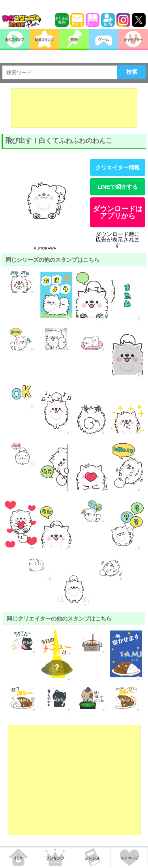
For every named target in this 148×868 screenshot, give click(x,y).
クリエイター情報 (118, 167)
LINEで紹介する (118, 187)
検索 (132, 72)
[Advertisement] (74, 108)
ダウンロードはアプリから (118, 212)
